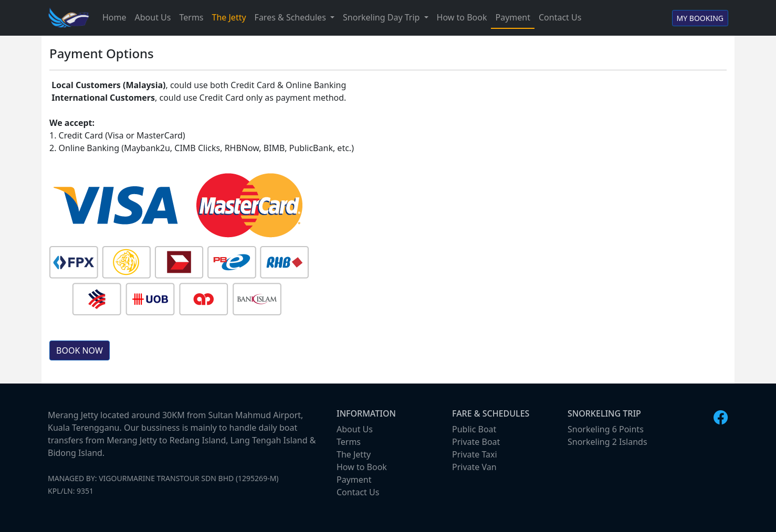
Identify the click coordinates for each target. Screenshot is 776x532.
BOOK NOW (80, 350)
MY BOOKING (700, 18)
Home (114, 17)
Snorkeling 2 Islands (607, 442)
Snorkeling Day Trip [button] (382, 17)
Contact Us (560, 17)
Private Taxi (475, 454)
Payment (512, 17)
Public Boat (474, 429)
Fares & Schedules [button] (291, 17)
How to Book (462, 17)
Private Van (474, 467)
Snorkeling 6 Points (606, 429)
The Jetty (229, 17)
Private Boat (476, 442)
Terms (191, 17)
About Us (153, 17)
